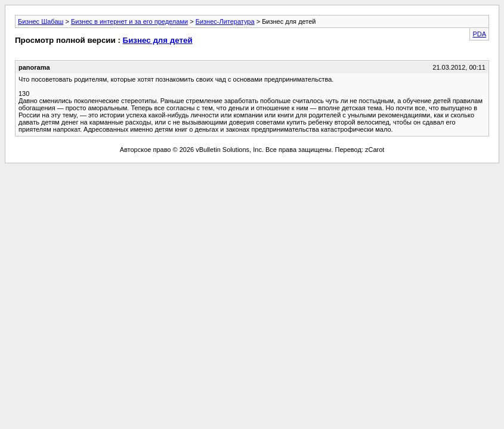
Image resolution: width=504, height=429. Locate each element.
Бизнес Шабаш (41, 21)
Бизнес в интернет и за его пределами (129, 21)
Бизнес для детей (158, 40)
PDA (479, 34)
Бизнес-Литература (225, 21)
